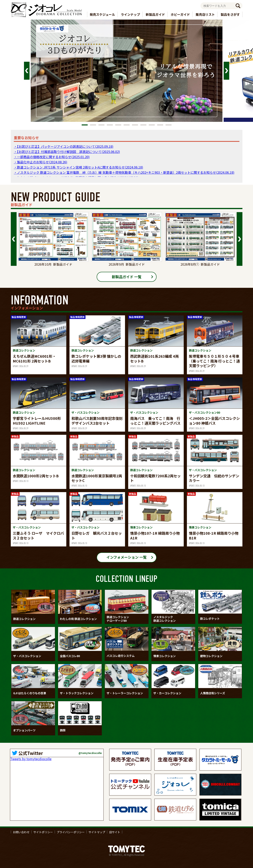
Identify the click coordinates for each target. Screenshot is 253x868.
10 (160, 125)
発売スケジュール (102, 14)
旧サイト (115, 832)
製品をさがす (230, 14)
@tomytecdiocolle (90, 753)
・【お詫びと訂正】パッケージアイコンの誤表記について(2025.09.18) (64, 146)
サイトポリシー (43, 832)
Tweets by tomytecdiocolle (31, 759)
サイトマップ (97, 832)
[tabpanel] (127, 71)
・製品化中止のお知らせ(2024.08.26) (41, 162)
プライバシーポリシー (71, 832)
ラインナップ (130, 14)
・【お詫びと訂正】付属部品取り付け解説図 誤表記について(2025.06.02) (67, 152)
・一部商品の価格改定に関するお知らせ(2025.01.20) (52, 157)
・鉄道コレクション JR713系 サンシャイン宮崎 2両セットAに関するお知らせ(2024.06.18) (78, 167)
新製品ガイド (155, 14)
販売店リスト (205, 14)
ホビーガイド (180, 14)
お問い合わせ (21, 832)
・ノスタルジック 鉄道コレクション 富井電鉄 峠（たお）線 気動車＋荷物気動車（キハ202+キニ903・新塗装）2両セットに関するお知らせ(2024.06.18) (124, 172)
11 (169, 125)
